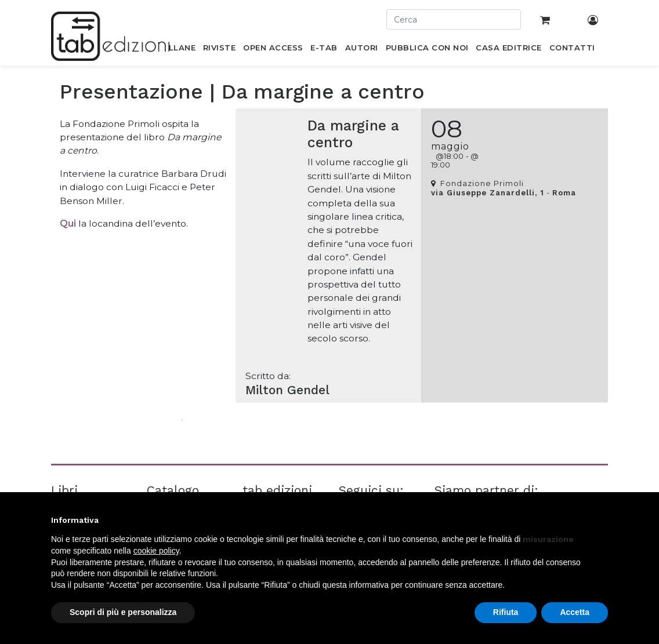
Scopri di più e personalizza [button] (123, 612)
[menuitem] (175, 50)
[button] (602, 520)
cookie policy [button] (156, 551)
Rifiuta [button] (506, 612)
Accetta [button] (575, 612)
